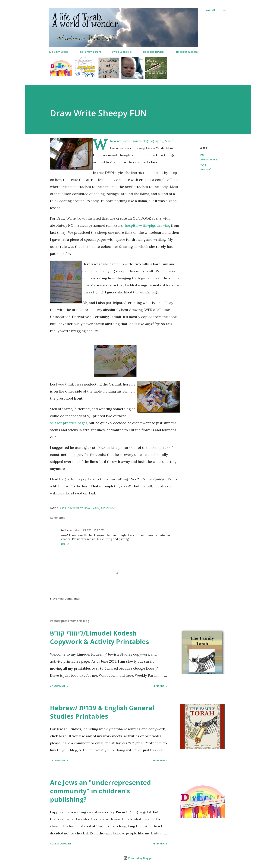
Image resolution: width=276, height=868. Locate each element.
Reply (65, 544)
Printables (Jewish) (153, 52)
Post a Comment (61, 843)
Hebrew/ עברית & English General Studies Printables (102, 712)
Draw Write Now (209, 159)
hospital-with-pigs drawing (148, 225)
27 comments (59, 686)
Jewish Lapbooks (121, 52)
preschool (205, 169)
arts (202, 155)
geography (154, 141)
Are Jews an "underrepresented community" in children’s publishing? (100, 791)
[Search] (210, 10)
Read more (160, 686)
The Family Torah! (90, 52)
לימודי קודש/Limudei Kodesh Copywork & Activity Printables (99, 637)
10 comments (59, 760)
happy (203, 164)
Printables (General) (187, 52)
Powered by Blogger (138, 858)
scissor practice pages (69, 423)
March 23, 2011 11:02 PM (89, 530)
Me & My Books (59, 52)
